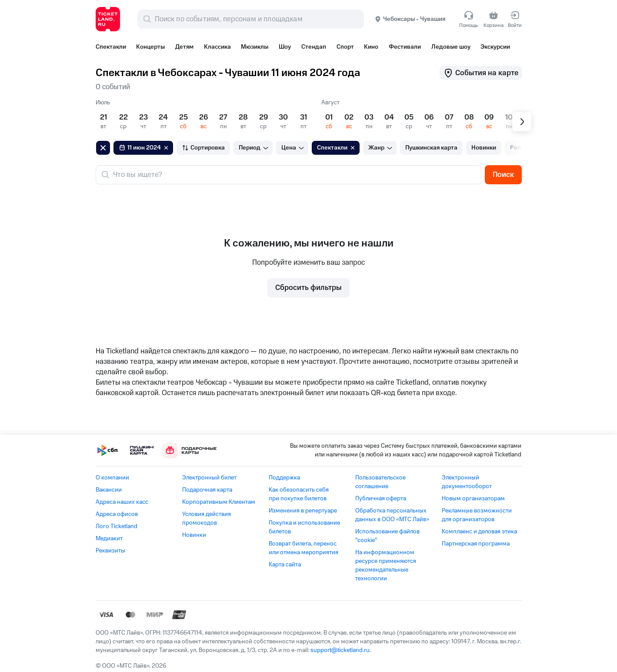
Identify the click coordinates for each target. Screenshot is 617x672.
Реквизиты (110, 551)
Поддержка (284, 478)
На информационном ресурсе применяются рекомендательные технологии (386, 566)
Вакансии (109, 490)
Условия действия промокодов (207, 519)
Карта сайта (285, 565)
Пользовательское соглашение (380, 482)
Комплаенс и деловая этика (479, 532)
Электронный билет (209, 478)
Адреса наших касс (122, 502)
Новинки (194, 535)
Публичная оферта (381, 499)
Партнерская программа (476, 544)
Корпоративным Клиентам (219, 502)
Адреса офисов (117, 514)
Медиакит (109, 539)
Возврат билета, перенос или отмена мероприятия (303, 548)
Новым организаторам (473, 499)
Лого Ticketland (117, 526)
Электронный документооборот (467, 482)
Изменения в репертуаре (303, 511)
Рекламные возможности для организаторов (477, 515)
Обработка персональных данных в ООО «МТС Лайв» (392, 515)
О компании (112, 478)
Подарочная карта (207, 490)
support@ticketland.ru (340, 650)
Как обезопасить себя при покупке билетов (299, 494)
